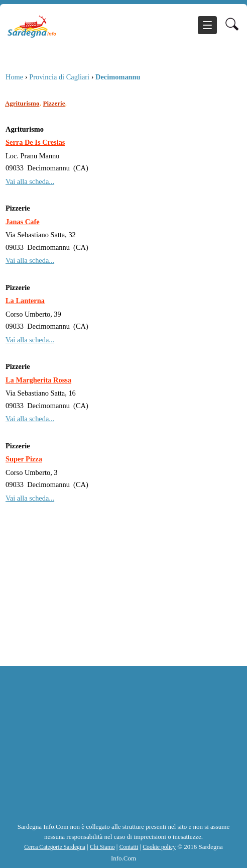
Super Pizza (24, 459)
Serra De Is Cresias (35, 142)
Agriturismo (22, 103)
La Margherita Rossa (38, 380)
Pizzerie (54, 103)
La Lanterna (25, 301)
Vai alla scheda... (30, 181)
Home (14, 77)
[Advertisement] (124, 598)
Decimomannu (118, 77)
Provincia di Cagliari (59, 77)
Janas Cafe (23, 222)
